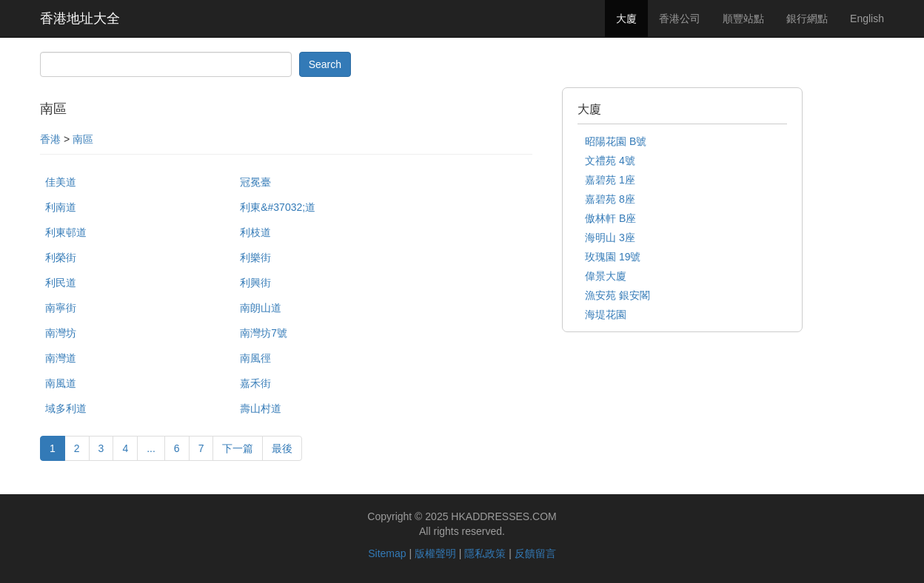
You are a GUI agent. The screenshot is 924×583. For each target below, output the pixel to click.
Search (325, 64)
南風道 (61, 383)
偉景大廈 (606, 276)
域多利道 (66, 408)
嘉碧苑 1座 (610, 180)
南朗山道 (261, 308)
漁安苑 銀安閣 (617, 295)
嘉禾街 (255, 383)
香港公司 (680, 18)
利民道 (61, 283)
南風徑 (255, 358)
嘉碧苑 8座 (610, 199)
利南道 (61, 207)
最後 (282, 448)
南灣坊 (61, 333)
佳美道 (61, 182)
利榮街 (61, 257)
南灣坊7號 (264, 333)
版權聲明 (435, 553)
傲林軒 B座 (610, 218)
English (867, 18)
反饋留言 (535, 553)
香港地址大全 (80, 18)
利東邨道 (66, 232)
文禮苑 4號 (610, 161)
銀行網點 (807, 18)
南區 (83, 139)
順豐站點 (743, 18)
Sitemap (387, 553)
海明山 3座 (610, 237)
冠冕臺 (255, 182)
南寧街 (61, 308)
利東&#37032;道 (278, 207)
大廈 (626, 18)
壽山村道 (261, 408)
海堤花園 (606, 314)
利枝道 (255, 232)
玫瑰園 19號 (613, 257)
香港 (50, 139)
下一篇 (238, 448)
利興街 (255, 283)
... (151, 448)
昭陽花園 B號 (616, 141)
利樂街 (255, 257)
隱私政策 (485, 553)
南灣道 (61, 358)
